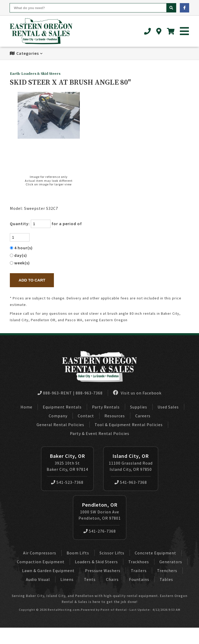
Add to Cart (32, 280)
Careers (143, 416)
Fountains (139, 579)
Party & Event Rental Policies (100, 433)
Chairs (112, 579)
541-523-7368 (67, 482)
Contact (86, 416)
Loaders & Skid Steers (96, 562)
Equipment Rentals (62, 407)
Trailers (139, 571)
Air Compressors (40, 553)
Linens (67, 579)
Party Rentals (106, 407)
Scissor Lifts (112, 553)
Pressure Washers (103, 571)
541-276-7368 (100, 531)
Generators (171, 562)
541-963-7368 (131, 482)
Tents (90, 579)
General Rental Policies (60, 425)
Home (26, 407)
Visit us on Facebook (137, 393)
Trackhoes (139, 562)
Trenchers (167, 571)
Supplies (139, 407)
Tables (166, 579)
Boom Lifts (78, 553)
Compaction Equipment (41, 562)
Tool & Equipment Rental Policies (129, 425)
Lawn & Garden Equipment (48, 571)
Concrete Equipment (155, 553)
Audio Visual (38, 579)
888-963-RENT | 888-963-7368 (70, 393)
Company (58, 416)
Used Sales (168, 407)
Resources (115, 416)
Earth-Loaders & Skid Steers (35, 74)
